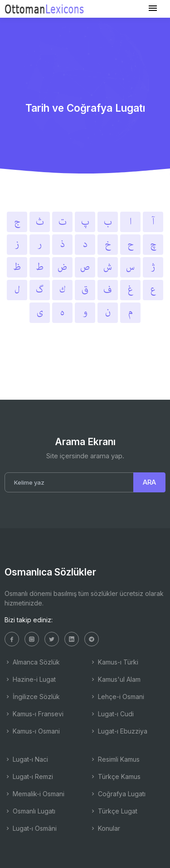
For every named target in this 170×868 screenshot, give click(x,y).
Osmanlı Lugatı (30, 811)
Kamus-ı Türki (114, 662)
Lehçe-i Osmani (117, 697)
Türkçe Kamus (115, 776)
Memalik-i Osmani (34, 794)
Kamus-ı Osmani (32, 731)
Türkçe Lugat (114, 811)
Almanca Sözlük (32, 662)
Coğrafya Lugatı (118, 794)
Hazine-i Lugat (30, 679)
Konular (105, 828)
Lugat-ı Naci (26, 759)
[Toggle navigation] (153, 8)
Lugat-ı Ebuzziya (119, 731)
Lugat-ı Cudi (112, 714)
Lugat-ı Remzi (29, 776)
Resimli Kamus (115, 759)
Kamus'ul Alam (115, 679)
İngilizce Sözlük (32, 697)
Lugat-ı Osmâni (31, 828)
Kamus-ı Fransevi (34, 714)
